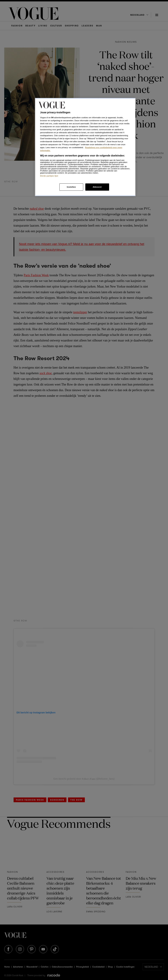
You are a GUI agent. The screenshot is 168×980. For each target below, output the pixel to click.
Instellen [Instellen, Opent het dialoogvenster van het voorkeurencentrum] (71, 187)
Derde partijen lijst (49, 176)
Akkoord (97, 187)
